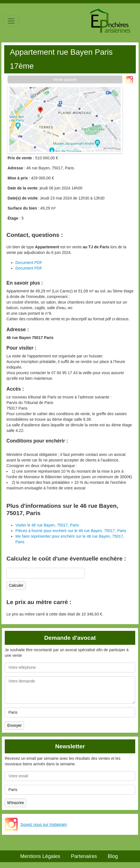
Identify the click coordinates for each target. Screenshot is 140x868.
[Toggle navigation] (11, 21)
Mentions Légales (40, 856)
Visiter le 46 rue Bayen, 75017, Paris (47, 525)
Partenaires (84, 856)
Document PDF (29, 263)
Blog (113, 856)
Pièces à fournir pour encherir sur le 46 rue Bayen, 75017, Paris (71, 531)
